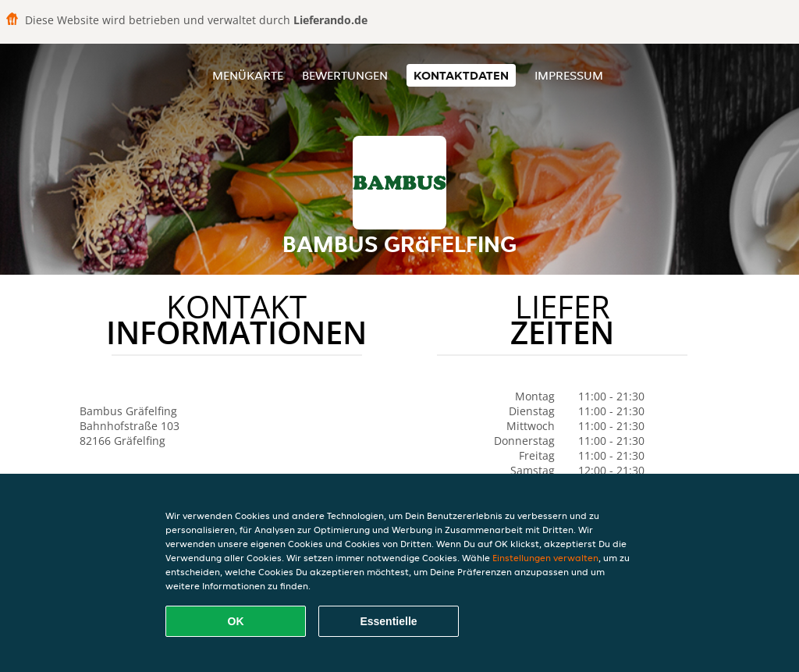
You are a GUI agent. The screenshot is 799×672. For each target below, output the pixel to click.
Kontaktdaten (461, 75)
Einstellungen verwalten (545, 558)
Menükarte (248, 75)
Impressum (569, 75)
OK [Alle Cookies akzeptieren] (236, 621)
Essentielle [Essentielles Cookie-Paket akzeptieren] (388, 621)
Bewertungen (345, 75)
